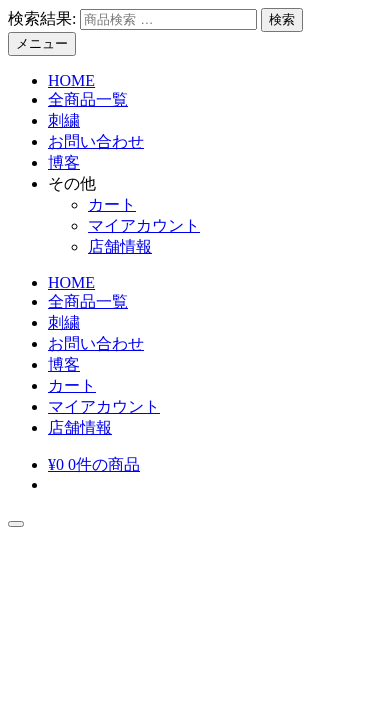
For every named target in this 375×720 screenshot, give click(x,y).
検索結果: (42, 18)
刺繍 (64, 120)
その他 (72, 183)
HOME (71, 80)
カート (112, 204)
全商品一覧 (88, 99)
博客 (64, 162)
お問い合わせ (96, 141)
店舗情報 (120, 246)
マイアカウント (144, 225)
